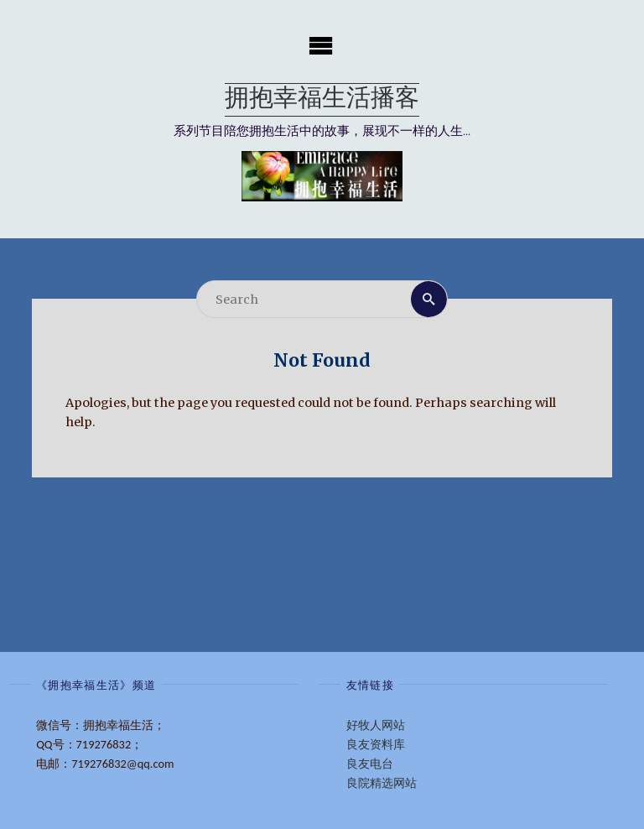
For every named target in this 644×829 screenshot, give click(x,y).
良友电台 (370, 764)
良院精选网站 (382, 783)
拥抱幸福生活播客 (322, 99)
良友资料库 (376, 744)
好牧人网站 (376, 725)
